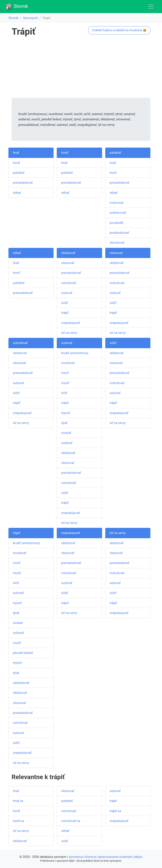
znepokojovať (71, 323)
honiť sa (18, 821)
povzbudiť (117, 223)
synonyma (76, 857)
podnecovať (118, 213)
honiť (16, 163)
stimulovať (117, 243)
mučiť (65, 383)
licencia (91, 857)
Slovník (17, 7)
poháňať (19, 173)
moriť (65, 373)
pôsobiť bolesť (23, 653)
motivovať (117, 203)
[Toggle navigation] (151, 7)
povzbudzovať (119, 233)
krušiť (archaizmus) (75, 353)
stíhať (17, 193)
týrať (64, 423)
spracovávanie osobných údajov (120, 857)
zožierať (67, 443)
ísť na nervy (69, 333)
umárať (66, 433)
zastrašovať (21, 683)
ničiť (64, 393)
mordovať (68, 363)
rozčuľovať (69, 283)
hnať (16, 153)
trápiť (65, 313)
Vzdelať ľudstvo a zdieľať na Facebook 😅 (119, 30)
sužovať (67, 293)
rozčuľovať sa (71, 821)
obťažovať (68, 253)
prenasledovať (23, 183)
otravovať (68, 263)
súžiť (65, 303)
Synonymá (30, 18)
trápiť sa (115, 811)
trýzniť (65, 413)
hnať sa (18, 801)
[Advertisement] (81, 68)
